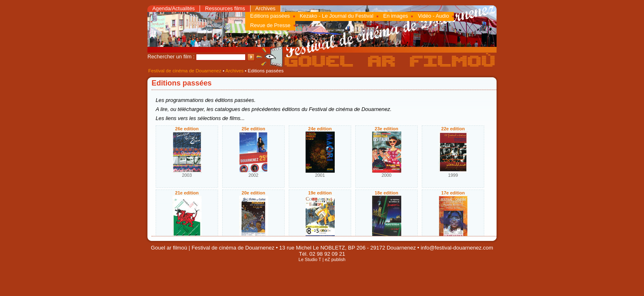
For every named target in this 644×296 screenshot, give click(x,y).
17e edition (453, 193)
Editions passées (270, 16)
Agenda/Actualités (174, 8)
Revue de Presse (270, 25)
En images (396, 16)
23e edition (386, 129)
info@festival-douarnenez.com (457, 248)
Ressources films (225, 8)
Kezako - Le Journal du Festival (337, 16)
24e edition (320, 129)
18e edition (386, 193)
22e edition (453, 129)
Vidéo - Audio (433, 16)
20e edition (253, 193)
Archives (266, 8)
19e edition (320, 193)
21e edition (187, 193)
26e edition (187, 129)
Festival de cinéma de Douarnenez (185, 71)
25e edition (253, 129)
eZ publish (335, 259)
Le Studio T (310, 259)
